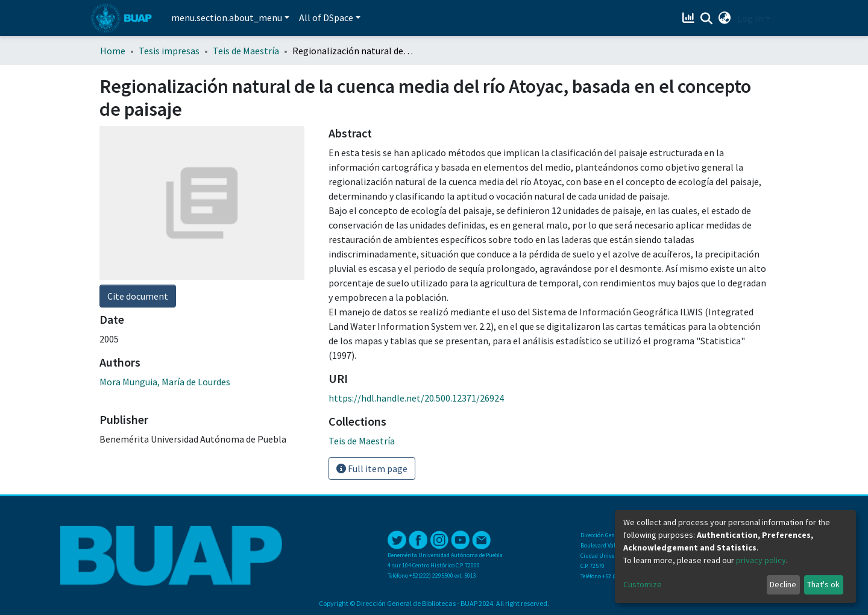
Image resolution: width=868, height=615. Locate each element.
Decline (783, 584)
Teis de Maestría (246, 51)
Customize (643, 584)
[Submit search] (707, 19)
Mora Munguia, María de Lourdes (165, 382)
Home (113, 51)
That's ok (823, 584)
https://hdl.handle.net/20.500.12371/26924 (416, 398)
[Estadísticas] (690, 18)
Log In (750, 18)
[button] (725, 18)
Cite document (138, 296)
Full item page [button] (372, 468)
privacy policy (761, 560)
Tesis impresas (169, 51)
